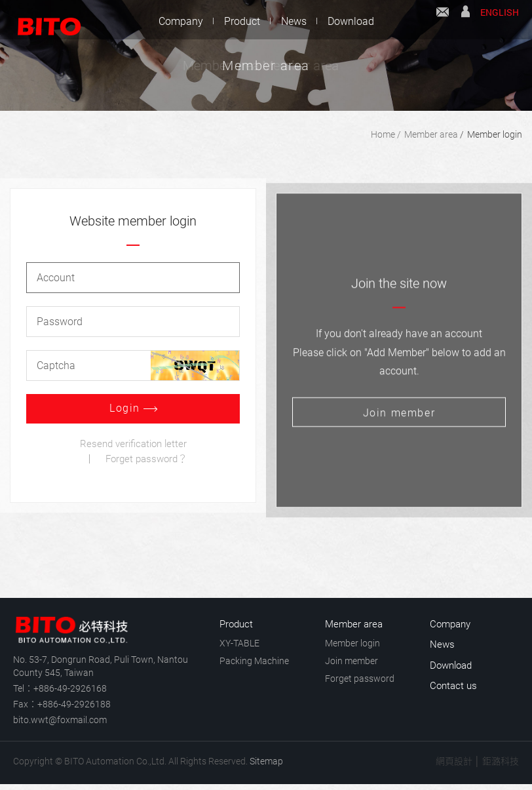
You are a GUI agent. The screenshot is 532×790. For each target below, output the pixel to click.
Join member (351, 661)
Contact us (443, 21)
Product (242, 21)
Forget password (360, 679)
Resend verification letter (133, 445)
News (294, 21)
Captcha (56, 367)
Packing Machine (254, 661)
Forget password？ (146, 460)
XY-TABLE (239, 643)
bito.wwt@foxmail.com (60, 720)
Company (181, 21)
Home (383, 134)
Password (60, 323)
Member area (431, 134)
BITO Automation (43, 20)
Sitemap (266, 761)
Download (351, 21)
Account (56, 279)
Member (465, 21)
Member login (495, 134)
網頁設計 (454, 761)
